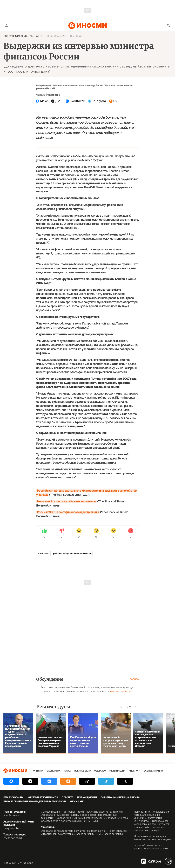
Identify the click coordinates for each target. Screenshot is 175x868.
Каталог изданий (13, 797)
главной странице (120, 691)
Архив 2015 (43, 554)
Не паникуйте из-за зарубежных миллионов (66, 501)
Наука (67, 771)
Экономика (54, 771)
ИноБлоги (134, 771)
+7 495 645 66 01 (13, 838)
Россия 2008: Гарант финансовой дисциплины (68, 512)
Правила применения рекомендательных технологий (35, 802)
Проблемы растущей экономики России (72, 554)
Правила (133, 679)
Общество (100, 771)
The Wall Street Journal (18, 36)
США (39, 36)
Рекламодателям (87, 797)
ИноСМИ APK (77, 802)
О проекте (67, 797)
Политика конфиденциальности (120, 797)
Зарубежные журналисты (42, 797)
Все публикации (153, 771)
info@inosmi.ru (11, 828)
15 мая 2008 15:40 (56, 36)
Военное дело (82, 771)
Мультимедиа (117, 771)
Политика (37, 771)
